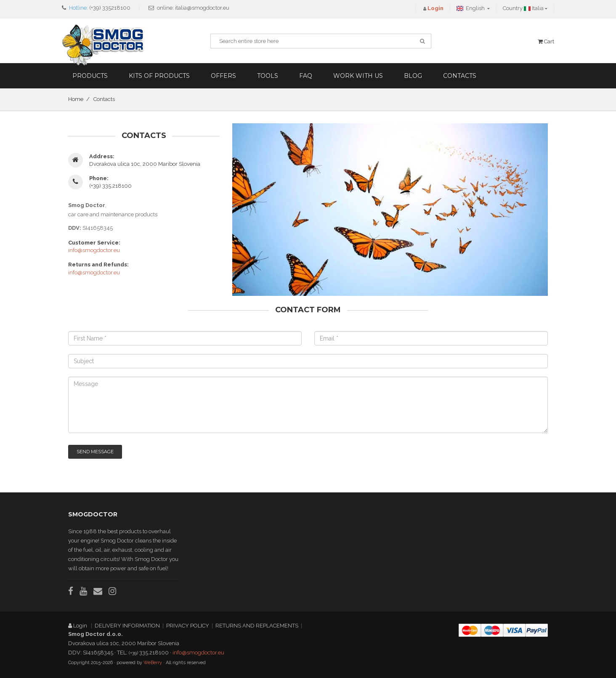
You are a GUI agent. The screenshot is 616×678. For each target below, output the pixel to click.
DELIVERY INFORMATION (127, 626)
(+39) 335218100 (110, 8)
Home (76, 99)
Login (78, 626)
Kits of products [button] (159, 76)
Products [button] (90, 76)
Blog (413, 76)
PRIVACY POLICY (188, 626)
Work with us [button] (358, 76)
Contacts (460, 76)
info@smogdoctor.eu (94, 250)
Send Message (95, 452)
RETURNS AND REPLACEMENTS (257, 626)
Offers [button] (223, 76)
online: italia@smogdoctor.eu (193, 8)
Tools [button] (268, 76)
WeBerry (153, 663)
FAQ (306, 76)
